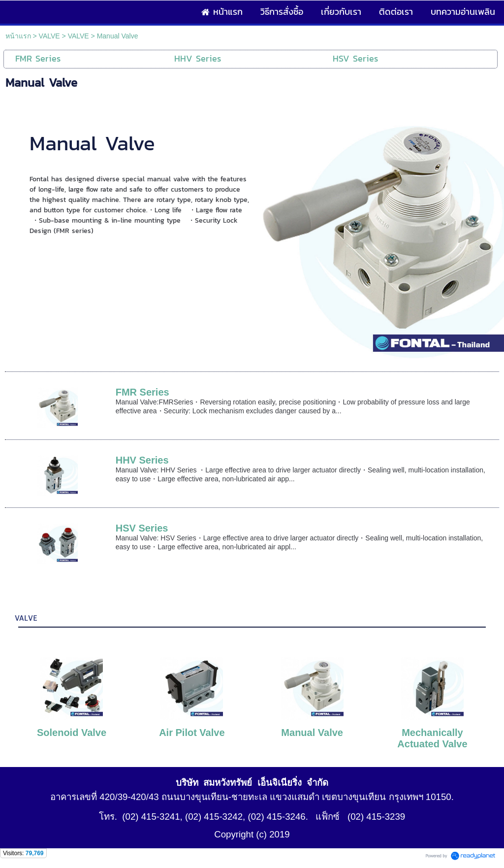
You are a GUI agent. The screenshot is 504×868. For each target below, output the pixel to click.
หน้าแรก (18, 36)
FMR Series (142, 392)
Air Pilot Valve (192, 733)
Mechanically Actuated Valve (432, 738)
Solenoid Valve (72, 733)
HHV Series (142, 460)
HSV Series (142, 528)
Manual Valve (312, 733)
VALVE (49, 36)
